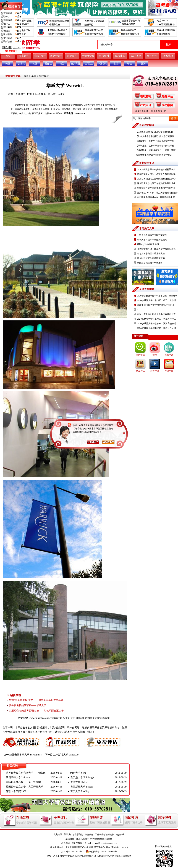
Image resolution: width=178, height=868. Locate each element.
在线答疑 (146, 96)
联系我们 (79, 835)
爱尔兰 (48, 64)
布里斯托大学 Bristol (82, 787)
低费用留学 (56, 56)
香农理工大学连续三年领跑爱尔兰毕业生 (156, 183)
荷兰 (62, 64)
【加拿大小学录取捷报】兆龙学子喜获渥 (155, 136)
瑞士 (130, 64)
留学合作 (152, 56)
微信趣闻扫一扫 (159, 111)
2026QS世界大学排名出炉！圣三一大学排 (157, 300)
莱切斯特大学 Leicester (18, 777)
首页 (8, 56)
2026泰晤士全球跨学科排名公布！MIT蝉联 (157, 296)
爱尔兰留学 (40, 56)
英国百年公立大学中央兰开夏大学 (25, 787)
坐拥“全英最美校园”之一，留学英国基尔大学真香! (37, 700)
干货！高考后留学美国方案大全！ (153, 235)
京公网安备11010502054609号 (101, 852)
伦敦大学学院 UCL (16, 791)
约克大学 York (78, 773)
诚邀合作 (110, 835)
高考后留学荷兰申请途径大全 (151, 254)
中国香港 (103, 64)
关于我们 (68, 835)
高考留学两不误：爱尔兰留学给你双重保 (156, 249)
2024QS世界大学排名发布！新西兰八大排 (157, 328)
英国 (35, 64)
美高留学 (24, 56)
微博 (155, 355)
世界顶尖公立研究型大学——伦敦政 (26, 773)
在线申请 (146, 105)
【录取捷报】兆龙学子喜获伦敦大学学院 (155, 141)
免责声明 (120, 835)
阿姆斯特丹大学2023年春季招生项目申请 (156, 188)
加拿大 (21, 64)
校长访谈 (168, 56)
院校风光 (44, 76)
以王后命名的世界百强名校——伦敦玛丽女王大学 (36, 711)
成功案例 (136, 56)
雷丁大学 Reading (80, 791)
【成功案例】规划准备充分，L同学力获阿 (156, 150)
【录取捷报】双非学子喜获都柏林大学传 (155, 146)
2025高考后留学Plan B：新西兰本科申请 (156, 197)
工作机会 (99, 835)
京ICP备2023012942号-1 (72, 852)
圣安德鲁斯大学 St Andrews (27, 755)
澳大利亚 (75, 64)
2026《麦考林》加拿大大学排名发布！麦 (156, 314)
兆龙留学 (20, 94)
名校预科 (104, 56)
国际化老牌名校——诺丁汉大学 (23, 782)
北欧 (116, 64)
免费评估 (167, 96)
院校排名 (120, 56)
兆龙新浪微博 (142, 111)
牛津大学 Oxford (79, 782)
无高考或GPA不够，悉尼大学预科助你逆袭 (157, 193)
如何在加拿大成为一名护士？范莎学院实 (156, 174)
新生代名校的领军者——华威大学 (28, 705)
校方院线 (155, 371)
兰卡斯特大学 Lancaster (66, 755)
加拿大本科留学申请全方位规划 (152, 240)
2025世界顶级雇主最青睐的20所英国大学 (156, 179)
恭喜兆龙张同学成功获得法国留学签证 (154, 155)
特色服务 (89, 835)
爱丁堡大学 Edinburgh (82, 777)
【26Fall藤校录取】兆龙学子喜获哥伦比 (155, 132)
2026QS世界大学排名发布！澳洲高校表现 (157, 324)
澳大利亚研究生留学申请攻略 (151, 258)
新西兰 (89, 64)
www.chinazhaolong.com (41, 718)
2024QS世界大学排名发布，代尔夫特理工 (157, 319)
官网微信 (140, 355)
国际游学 (72, 56)
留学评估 (140, 371)
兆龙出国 (58, 835)
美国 (8, 64)
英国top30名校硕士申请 (148, 244)
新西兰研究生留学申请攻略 (150, 263)
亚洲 (143, 64)
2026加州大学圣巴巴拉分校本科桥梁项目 (156, 170)
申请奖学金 (88, 56)
